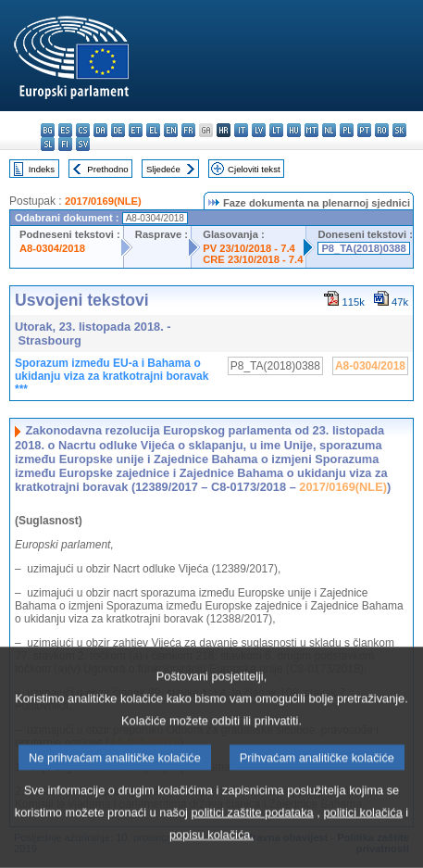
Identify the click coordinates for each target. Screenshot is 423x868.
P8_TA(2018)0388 (363, 248)
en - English (171, 130)
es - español (65, 130)
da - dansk (100, 130)
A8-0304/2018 (52, 248)
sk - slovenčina (399, 130)
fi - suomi (65, 144)
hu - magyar (294, 130)
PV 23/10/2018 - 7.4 (249, 248)
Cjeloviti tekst (254, 169)
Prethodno (107, 169)
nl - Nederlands (329, 130)
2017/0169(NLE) (103, 201)
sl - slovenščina (48, 144)
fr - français (188, 130)
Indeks (42, 169)
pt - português (364, 130)
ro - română (382, 130)
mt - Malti (311, 130)
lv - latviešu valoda (259, 130)
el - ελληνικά (153, 130)
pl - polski (347, 130)
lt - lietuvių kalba (276, 130)
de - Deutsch (118, 130)
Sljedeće (163, 169)
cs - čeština (83, 130)
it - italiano (241, 130)
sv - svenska (83, 144)
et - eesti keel (136, 130)
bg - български (48, 130)
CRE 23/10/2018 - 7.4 (253, 259)
